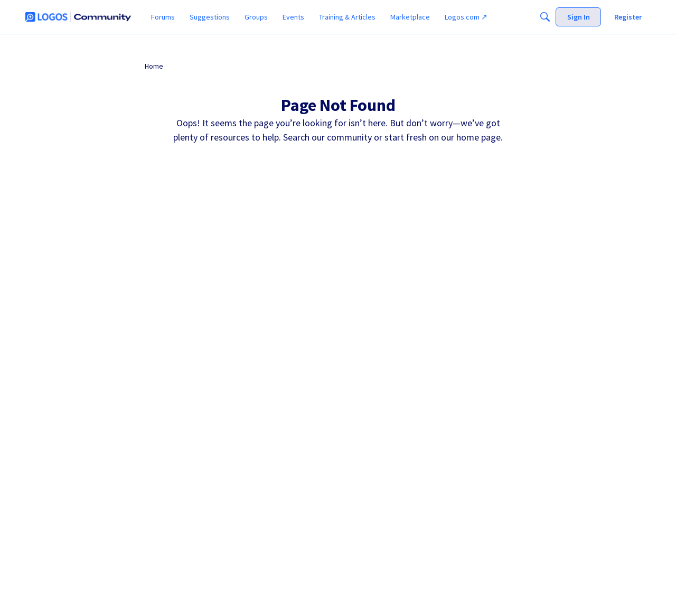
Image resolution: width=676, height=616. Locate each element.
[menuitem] (163, 17)
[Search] (545, 17)
